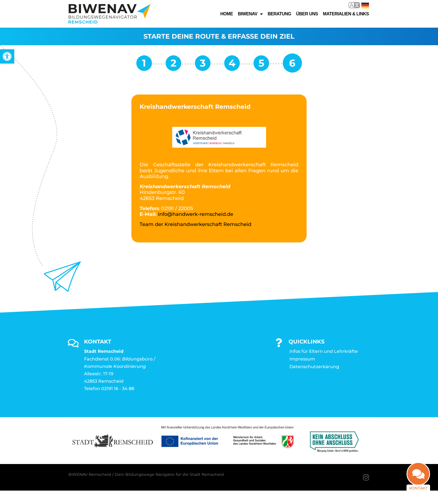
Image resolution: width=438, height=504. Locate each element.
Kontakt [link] (418, 488)
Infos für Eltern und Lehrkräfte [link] (324, 351)
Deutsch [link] (365, 5)
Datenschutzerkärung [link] (314, 367)
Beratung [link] (279, 14)
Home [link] (227, 14)
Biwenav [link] (250, 14)
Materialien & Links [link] (346, 14)
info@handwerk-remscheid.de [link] (196, 214)
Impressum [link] (302, 359)
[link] (7, 56)
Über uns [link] (307, 14)
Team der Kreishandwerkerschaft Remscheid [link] (195, 224)
